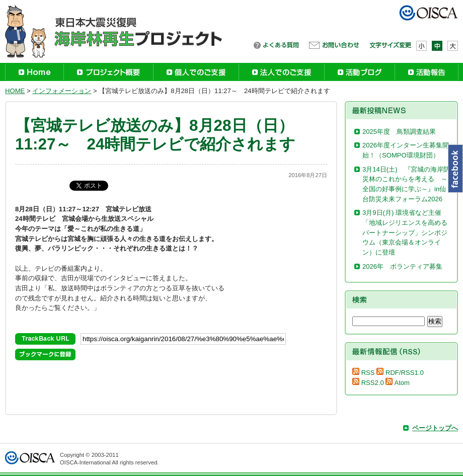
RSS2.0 (368, 383)
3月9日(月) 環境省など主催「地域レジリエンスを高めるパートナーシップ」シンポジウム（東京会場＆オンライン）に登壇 (405, 232)
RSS (364, 373)
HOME (15, 91)
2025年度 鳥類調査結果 (399, 132)
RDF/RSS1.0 (400, 373)
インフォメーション (62, 91)
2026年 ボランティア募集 (406, 266)
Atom (398, 383)
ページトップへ (435, 428)
